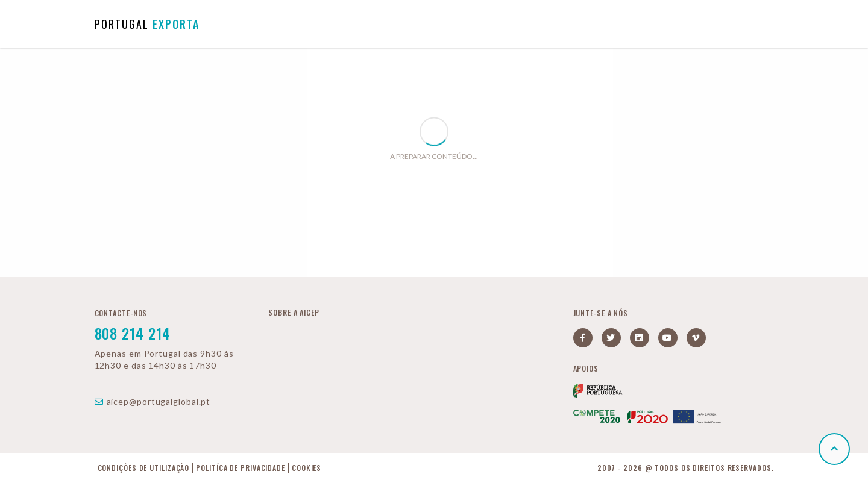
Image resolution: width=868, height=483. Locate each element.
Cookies (307, 468)
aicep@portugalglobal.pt (153, 401)
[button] (834, 449)
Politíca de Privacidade (241, 468)
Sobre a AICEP (294, 312)
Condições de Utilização (144, 468)
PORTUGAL (147, 24)
